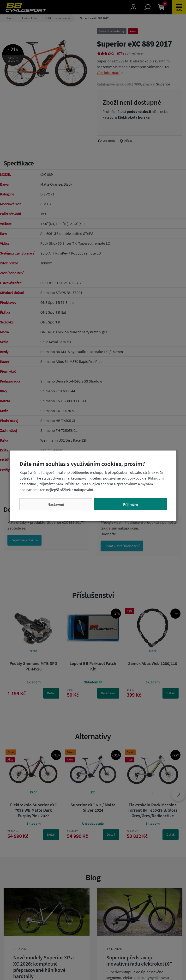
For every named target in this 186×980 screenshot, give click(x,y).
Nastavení (56, 504)
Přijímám (130, 504)
